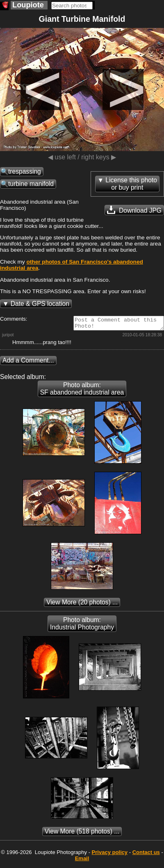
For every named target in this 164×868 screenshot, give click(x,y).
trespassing (25, 171)
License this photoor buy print (131, 184)
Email (82, 861)
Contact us (146, 855)
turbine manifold (31, 184)
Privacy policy (110, 855)
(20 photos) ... (82, 605)
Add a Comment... (28, 363)
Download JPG (134, 210)
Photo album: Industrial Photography (82, 626)
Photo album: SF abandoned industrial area (82, 391)
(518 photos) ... (82, 834)
